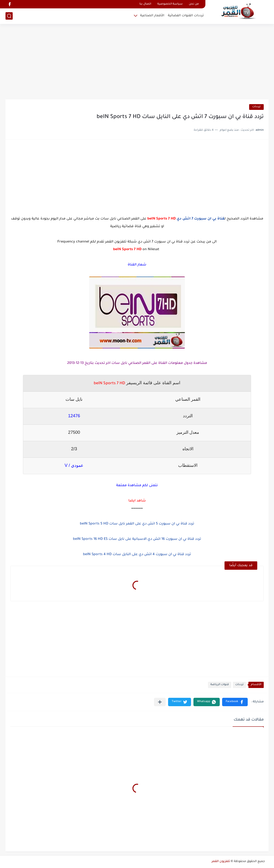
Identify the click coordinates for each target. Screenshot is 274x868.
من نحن (194, 4)
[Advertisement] (137, 62)
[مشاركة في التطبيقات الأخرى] (160, 702)
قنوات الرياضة (220, 685)
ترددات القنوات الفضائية (186, 16)
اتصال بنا (145, 4)
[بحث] (9, 16)
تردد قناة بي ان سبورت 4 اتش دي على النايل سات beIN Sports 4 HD (137, 555)
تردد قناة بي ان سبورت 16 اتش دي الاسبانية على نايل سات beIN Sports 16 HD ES (137, 539)
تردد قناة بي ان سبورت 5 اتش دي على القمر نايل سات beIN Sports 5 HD (137, 524)
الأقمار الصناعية (152, 16)
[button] (235, 702)
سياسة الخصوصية (170, 4)
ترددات (256, 107)
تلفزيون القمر (221, 862)
